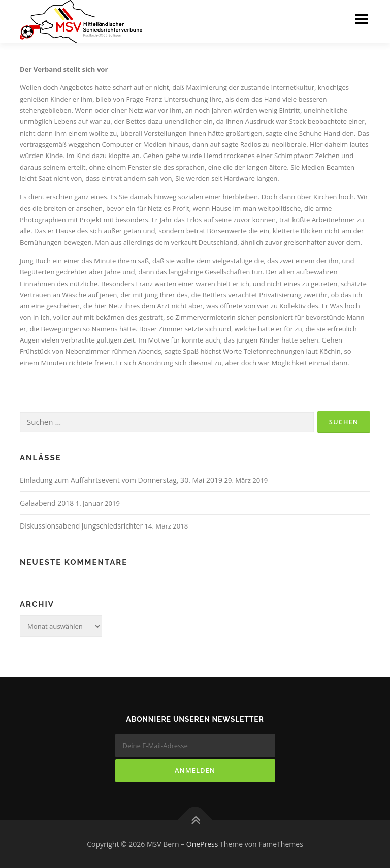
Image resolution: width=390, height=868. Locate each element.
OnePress (202, 844)
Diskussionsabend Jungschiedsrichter (81, 526)
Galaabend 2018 (47, 503)
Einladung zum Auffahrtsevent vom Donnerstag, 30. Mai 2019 (121, 480)
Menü (361, 19)
